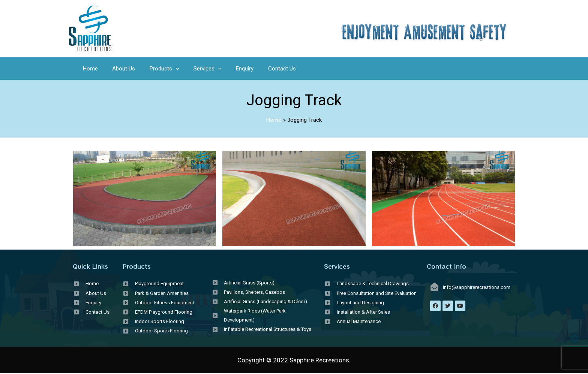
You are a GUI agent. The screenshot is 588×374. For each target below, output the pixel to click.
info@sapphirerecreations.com (477, 287)
